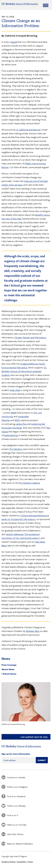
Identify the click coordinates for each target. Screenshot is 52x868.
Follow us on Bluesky (16, 806)
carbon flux (21, 424)
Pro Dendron (16, 449)
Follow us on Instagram (17, 787)
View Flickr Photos (15, 834)
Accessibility (22, 862)
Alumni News (8, 669)
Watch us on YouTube (17, 825)
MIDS (17, 420)
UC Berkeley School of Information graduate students (24, 371)
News (6, 659)
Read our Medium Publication (20, 844)
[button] (26, 702)
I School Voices (9, 674)
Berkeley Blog (33, 631)
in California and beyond (28, 130)
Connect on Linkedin (16, 777)
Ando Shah (15, 390)
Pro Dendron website (29, 483)
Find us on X (13, 815)
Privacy (30, 862)
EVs (35, 413)
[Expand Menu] (46, 5)
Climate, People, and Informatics (30, 337)
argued (14, 42)
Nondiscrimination (9, 862)
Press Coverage (9, 665)
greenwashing (11, 435)
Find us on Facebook (16, 796)
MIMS (14, 413)
